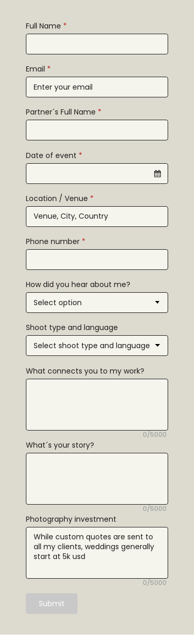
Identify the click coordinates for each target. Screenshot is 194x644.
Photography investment (71, 519)
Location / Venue (60, 198)
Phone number (56, 241)
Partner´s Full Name (64, 112)
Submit (52, 604)
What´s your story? (60, 445)
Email (38, 69)
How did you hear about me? (78, 284)
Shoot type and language (72, 327)
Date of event (54, 155)
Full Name (46, 26)
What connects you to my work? (85, 371)
